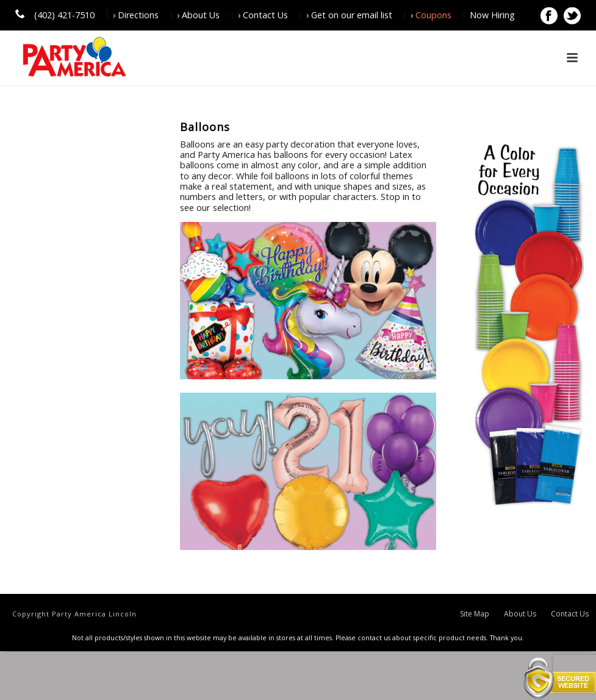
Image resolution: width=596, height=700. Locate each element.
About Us (520, 614)
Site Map (475, 614)
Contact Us (570, 614)
